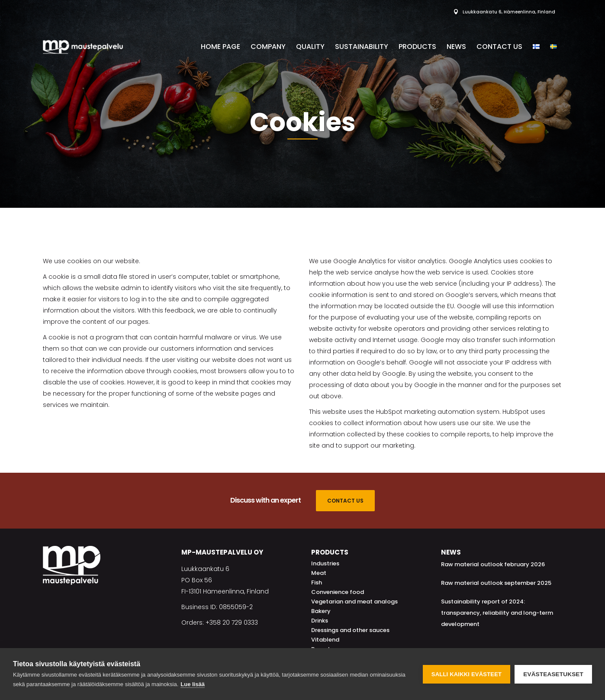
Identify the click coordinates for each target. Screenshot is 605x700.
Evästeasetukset (553, 674)
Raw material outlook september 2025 (496, 583)
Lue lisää (193, 684)
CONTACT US (345, 501)
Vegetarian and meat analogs (354, 602)
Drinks (320, 621)
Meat (319, 573)
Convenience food (338, 592)
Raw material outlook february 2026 (493, 564)
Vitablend (325, 640)
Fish (317, 582)
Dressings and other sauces (350, 630)
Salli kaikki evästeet (467, 674)
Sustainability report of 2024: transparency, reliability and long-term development (497, 613)
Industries (325, 563)
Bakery (321, 611)
